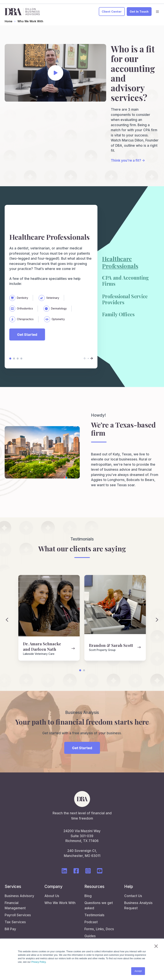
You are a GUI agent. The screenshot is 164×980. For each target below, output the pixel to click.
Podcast (91, 922)
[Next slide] (157, 620)
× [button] (156, 946)
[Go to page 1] (80, 670)
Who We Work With (30, 21)
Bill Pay (10, 929)
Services (13, 886)
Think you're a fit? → (128, 160)
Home (9, 21)
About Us (52, 896)
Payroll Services (18, 915)
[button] (157, 12)
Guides (90, 936)
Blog (88, 896)
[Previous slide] (7, 620)
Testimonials (94, 915)
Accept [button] (138, 971)
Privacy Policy (38, 962)
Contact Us (133, 896)
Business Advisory (19, 896)
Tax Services (15, 922)
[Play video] (56, 73)
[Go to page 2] (84, 670)
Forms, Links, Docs (99, 929)
